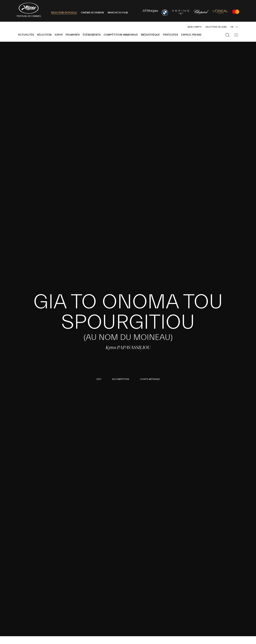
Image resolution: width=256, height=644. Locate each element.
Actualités (26, 35)
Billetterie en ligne (216, 27)
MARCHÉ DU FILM (118, 13)
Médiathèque (150, 35)
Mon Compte (195, 27)
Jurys (59, 35)
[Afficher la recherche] (227, 35)
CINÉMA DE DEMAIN (92, 13)
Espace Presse (191, 35)
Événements (92, 35)
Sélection (44, 35)
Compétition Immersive (121, 35)
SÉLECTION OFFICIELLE (64, 13)
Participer (170, 35)
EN (237, 27)
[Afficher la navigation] (236, 35)
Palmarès (73, 35)
